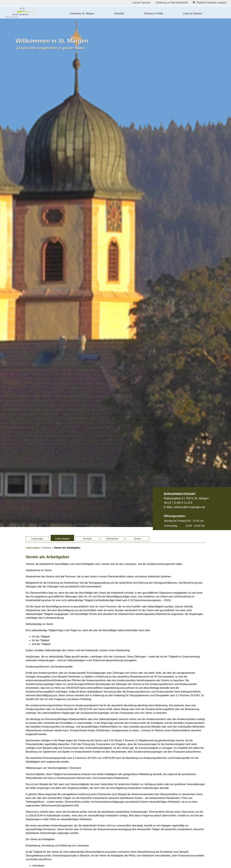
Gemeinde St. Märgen (82, 14)
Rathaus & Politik (154, 14)
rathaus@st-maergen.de (189, 507)
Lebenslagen (62, 539)
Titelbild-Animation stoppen (210, 3)
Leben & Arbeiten (193, 14)
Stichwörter (112, 539)
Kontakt (87, 539)
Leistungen (37, 539)
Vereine (47, 548)
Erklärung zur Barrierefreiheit (172, 3)
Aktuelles (119, 14)
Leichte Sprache (141, 3)
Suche (137, 539)
